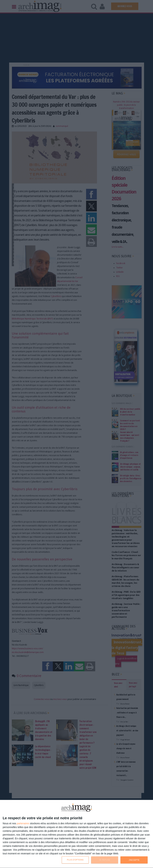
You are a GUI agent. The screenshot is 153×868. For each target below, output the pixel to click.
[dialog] (76, 834)
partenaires (23, 823)
